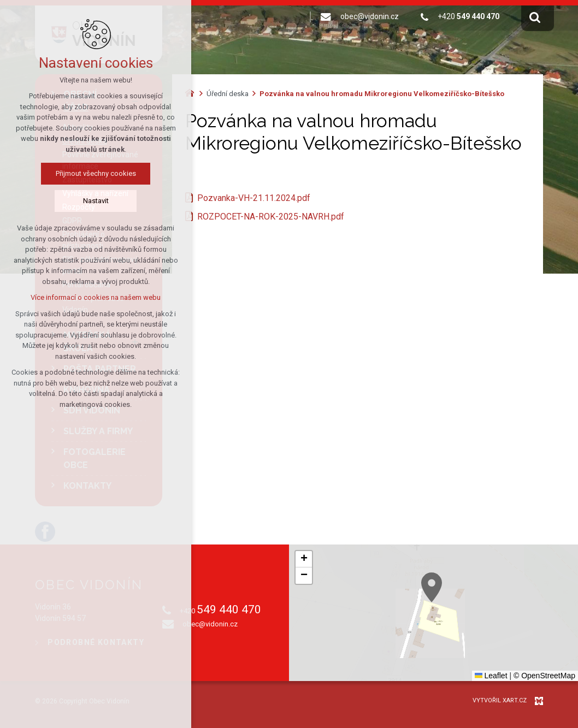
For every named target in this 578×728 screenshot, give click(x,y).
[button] (512, 634)
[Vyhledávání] (535, 17)
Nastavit (56, 201)
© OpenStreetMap (544, 676)
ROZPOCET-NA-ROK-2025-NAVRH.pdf (271, 217)
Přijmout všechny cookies (56, 173)
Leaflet (491, 676)
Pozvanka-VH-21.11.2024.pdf (254, 198)
